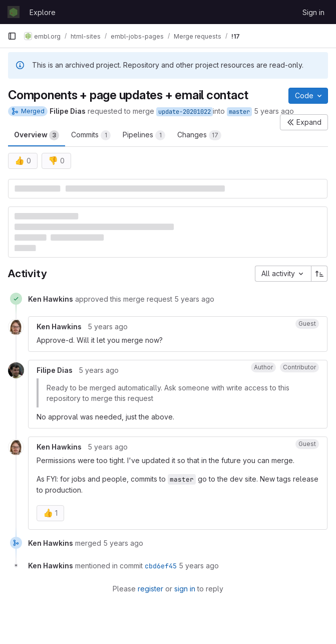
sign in (185, 589)
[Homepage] (14, 12)
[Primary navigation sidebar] (12, 36)
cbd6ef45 (161, 566)
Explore (43, 12)
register (150, 589)
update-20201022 (185, 112)
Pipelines (144, 135)
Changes (199, 135)
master (239, 112)
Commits (91, 135)
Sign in (313, 12)
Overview (37, 135)
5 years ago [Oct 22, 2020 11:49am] (274, 111)
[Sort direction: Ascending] (319, 274)
